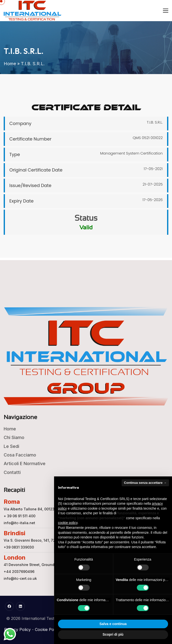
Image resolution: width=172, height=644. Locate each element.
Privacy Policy (17, 629)
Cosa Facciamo (20, 455)
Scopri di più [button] (113, 634)
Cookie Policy (48, 629)
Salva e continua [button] (113, 624)
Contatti (12, 472)
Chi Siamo (14, 437)
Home (10, 64)
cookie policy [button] (68, 523)
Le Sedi (11, 446)
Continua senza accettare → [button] (145, 483)
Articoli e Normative (25, 463)
